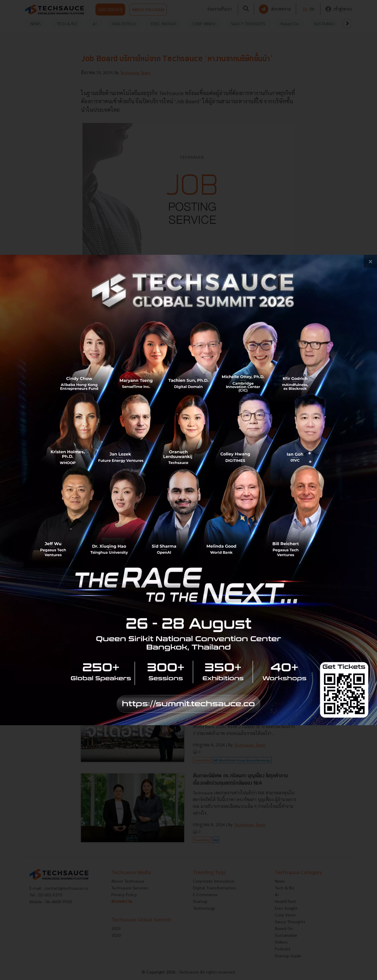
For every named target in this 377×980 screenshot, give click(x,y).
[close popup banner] (370, 261)
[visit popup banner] (188, 490)
